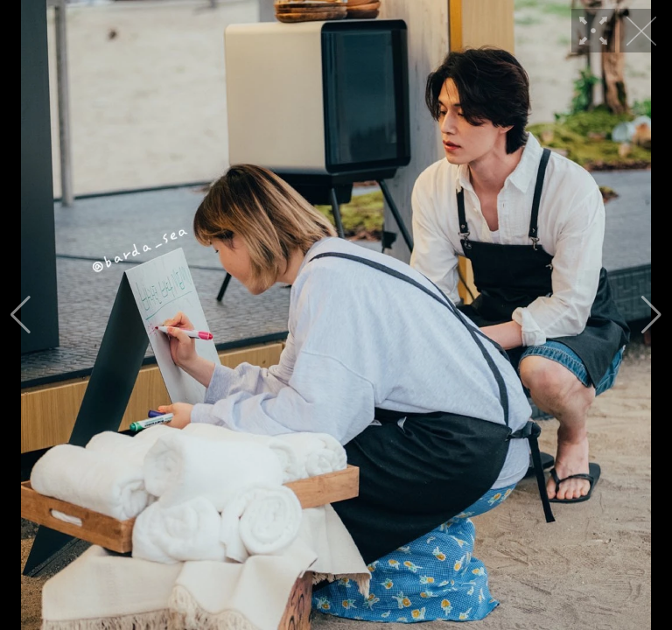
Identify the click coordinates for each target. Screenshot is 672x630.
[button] (21, 315)
